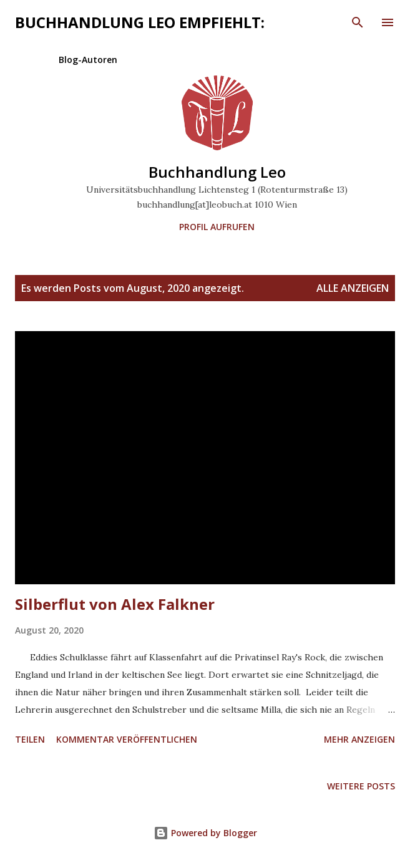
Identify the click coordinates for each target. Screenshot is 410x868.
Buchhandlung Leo (217, 172)
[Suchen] (358, 22)
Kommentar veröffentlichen (127, 739)
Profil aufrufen (217, 227)
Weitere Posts (361, 786)
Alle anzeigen (353, 288)
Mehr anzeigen (359, 739)
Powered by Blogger (205, 833)
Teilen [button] (30, 739)
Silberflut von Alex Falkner (115, 604)
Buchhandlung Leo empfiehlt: (140, 22)
